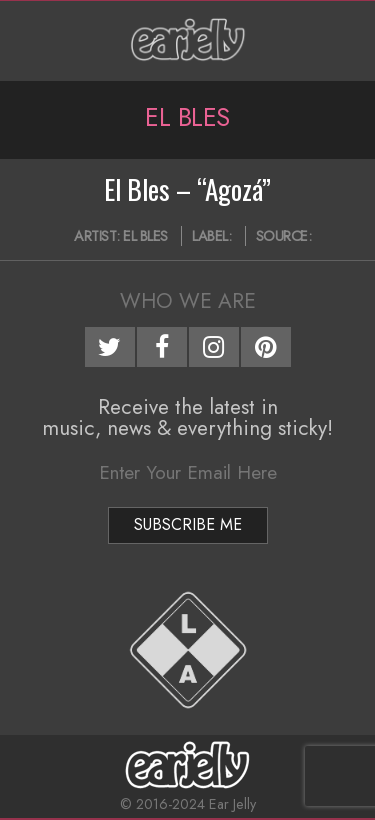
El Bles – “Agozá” (187, 189)
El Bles (145, 236)
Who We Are (188, 301)
